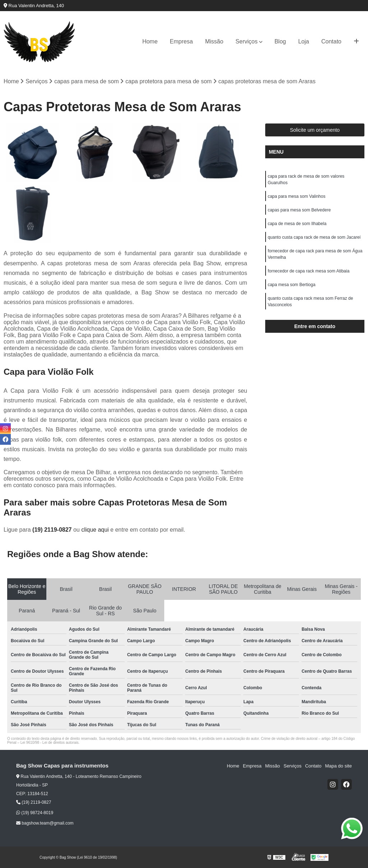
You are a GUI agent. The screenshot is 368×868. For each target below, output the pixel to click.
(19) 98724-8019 (35, 813)
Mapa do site (338, 766)
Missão (214, 41)
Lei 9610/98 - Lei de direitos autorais (50, 743)
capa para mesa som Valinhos (297, 196)
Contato (331, 41)
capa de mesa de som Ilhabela (297, 224)
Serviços (246, 41)
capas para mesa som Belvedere (299, 210)
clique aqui (95, 530)
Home (150, 41)
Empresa (181, 41)
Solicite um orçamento (315, 130)
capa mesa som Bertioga (292, 285)
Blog (280, 41)
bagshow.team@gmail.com (45, 823)
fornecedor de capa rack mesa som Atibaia (309, 271)
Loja (304, 41)
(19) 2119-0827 (53, 530)
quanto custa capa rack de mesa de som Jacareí (314, 237)
